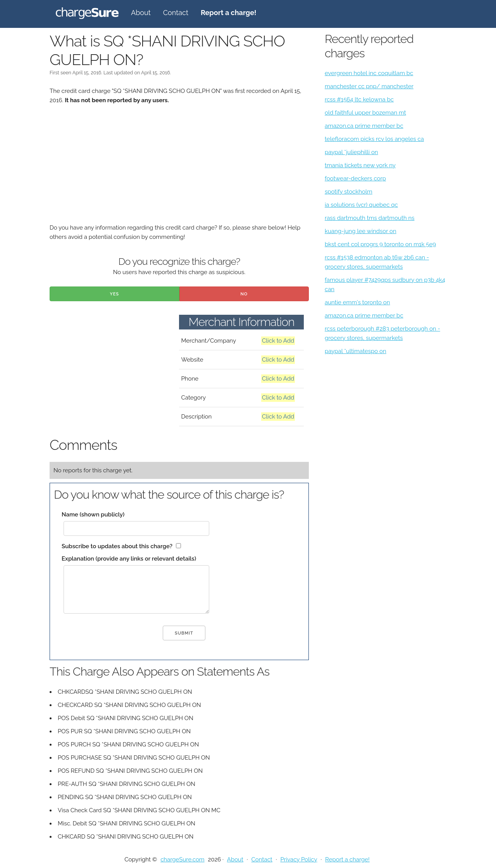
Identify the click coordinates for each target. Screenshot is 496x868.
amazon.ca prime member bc (364, 126)
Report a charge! (347, 859)
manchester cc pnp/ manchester (369, 86)
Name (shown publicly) (93, 515)
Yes (114, 294)
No (244, 294)
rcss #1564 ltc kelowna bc (359, 99)
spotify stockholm (349, 192)
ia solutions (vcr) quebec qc (361, 205)
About (141, 13)
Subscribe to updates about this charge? (117, 546)
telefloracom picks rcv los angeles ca (374, 139)
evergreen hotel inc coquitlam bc (369, 73)
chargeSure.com (182, 859)
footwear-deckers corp (355, 178)
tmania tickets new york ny (360, 165)
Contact (176, 13)
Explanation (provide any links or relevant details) (129, 559)
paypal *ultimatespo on (356, 351)
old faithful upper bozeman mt (365, 113)
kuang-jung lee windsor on (361, 231)
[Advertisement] (179, 169)
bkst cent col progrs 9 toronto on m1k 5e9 (380, 244)
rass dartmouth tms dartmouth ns (370, 218)
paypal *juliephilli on (351, 152)
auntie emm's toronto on (357, 302)
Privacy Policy (299, 859)
